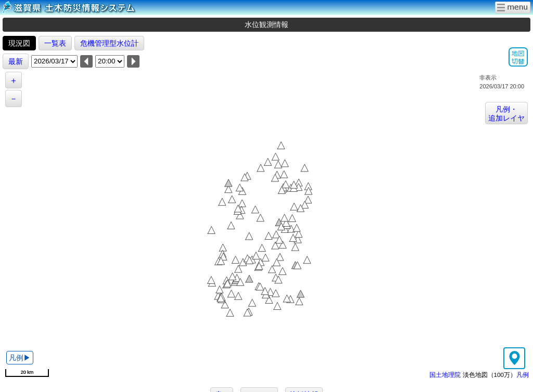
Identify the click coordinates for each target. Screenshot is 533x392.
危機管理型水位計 (109, 43)
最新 (16, 61)
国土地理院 (445, 375)
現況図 (19, 43)
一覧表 (55, 43)
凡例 (523, 375)
